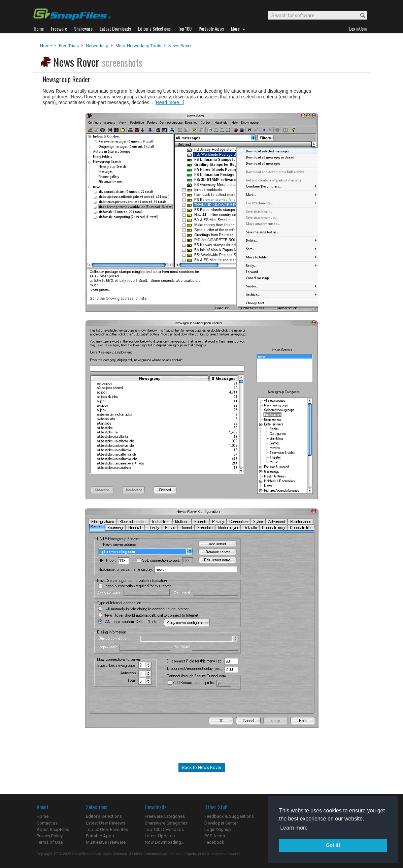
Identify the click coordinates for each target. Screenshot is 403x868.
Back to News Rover (202, 767)
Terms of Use (50, 842)
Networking (97, 46)
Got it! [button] (333, 845)
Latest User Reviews (106, 823)
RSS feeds (215, 836)
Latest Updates (160, 836)
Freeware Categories (165, 816)
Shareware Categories (166, 823)
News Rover (180, 46)
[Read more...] (170, 102)
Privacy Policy (50, 836)
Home (46, 46)
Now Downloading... (164, 842)
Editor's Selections (104, 816)
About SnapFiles (53, 829)
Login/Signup (218, 829)
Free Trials (69, 46)
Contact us (47, 823)
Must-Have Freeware (106, 842)
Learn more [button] (294, 828)
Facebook (214, 842)
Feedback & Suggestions (229, 816)
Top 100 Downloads (164, 829)
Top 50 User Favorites (107, 829)
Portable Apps (100, 836)
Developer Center (221, 823)
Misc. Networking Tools (138, 46)
